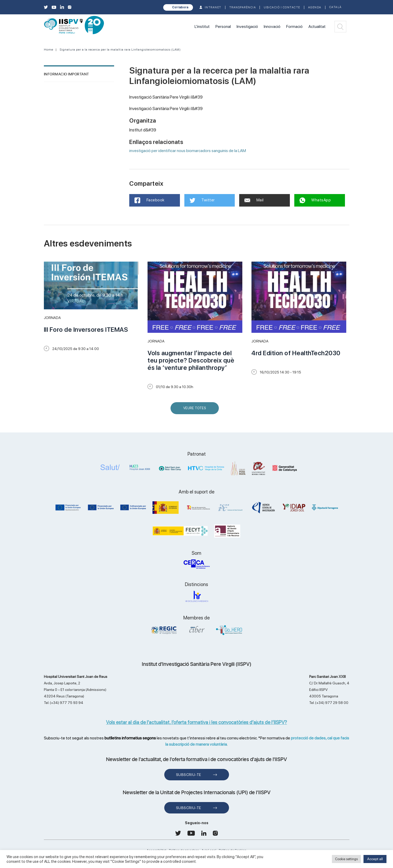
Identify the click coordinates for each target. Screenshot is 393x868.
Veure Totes (196, 410)
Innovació (272, 26)
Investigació (247, 26)
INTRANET (213, 7)
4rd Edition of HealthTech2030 (296, 353)
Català (336, 7)
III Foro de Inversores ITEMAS (86, 330)
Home (49, 50)
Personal (223, 26)
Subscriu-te (189, 775)
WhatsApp (315, 200)
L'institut (202, 26)
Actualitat (317, 26)
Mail (254, 200)
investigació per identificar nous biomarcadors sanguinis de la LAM (188, 151)
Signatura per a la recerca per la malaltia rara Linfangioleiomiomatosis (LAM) (120, 50)
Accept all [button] (375, 859)
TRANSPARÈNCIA (243, 7)
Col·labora (180, 7)
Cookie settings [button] (346, 859)
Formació (294, 26)
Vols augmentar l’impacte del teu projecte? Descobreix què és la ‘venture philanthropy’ (191, 360)
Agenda (315, 7)
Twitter (202, 200)
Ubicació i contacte (282, 7)
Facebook (149, 200)
